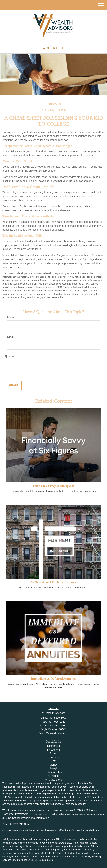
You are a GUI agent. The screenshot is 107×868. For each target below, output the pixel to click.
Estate (53, 753)
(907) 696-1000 (53, 48)
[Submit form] (13, 386)
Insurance (53, 757)
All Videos (53, 776)
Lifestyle (53, 768)
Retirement (53, 746)
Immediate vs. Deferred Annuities (54, 679)
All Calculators (53, 780)
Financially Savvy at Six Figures (53, 486)
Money (53, 765)
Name (11, 318)
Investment (53, 750)
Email (11, 337)
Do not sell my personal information (29, 818)
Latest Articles (54, 772)
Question (11, 356)
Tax (53, 761)
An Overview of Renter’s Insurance (53, 582)
